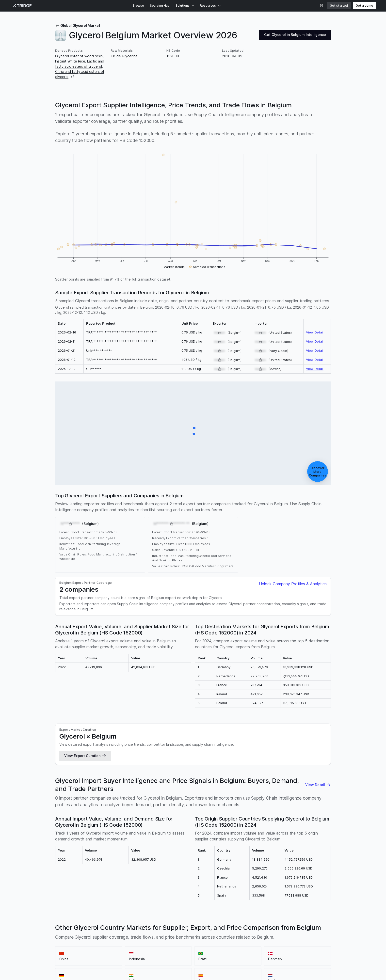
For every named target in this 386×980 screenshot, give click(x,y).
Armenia (118, 774)
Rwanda (246, 790)
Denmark (158, 753)
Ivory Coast (164, 779)
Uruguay (78, 774)
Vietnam (284, 769)
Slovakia (273, 764)
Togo (287, 764)
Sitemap (69, 945)
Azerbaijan (267, 769)
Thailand (89, 759)
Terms (54, 945)
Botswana (161, 769)
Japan (104, 764)
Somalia (299, 790)
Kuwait (160, 784)
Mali (79, 790)
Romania (105, 759)
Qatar (233, 790)
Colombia (312, 753)
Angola (132, 774)
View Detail (315, 214)
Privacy (40, 945)
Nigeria (140, 790)
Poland (75, 759)
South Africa (176, 759)
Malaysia (234, 753)
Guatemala (310, 779)
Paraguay (238, 769)
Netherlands (215, 753)
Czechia (62, 764)
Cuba (199, 779)
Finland (262, 759)
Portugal (138, 764)
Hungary (227, 764)
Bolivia (288, 774)
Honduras (63, 784)
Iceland (79, 784)
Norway (61, 769)
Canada (121, 759)
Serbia (204, 769)
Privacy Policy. (21, 973)
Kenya (316, 759)
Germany (175, 753)
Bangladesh (209, 774)
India (188, 753)
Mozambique (107, 790)
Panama (220, 790)
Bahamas (144, 769)
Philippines (194, 764)
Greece (76, 769)
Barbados (190, 774)
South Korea (154, 759)
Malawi (89, 790)
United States (254, 753)
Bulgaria (135, 759)
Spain (198, 753)
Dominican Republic (222, 779)
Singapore (197, 759)
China (116, 753)
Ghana (266, 779)
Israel (91, 774)
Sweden (211, 764)
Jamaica (93, 784)
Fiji (257, 779)
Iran (318, 764)
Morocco (273, 784)
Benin (276, 774)
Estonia (191, 769)
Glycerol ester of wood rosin (79, 56)
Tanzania (114, 795)
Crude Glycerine (124, 56)
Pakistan (242, 764)
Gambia (280, 779)
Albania (103, 774)
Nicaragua (156, 790)
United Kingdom (84, 764)
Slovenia (62, 774)
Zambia (165, 795)
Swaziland (83, 795)
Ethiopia (246, 779)
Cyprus (177, 769)
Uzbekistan (148, 795)
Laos (192, 784)
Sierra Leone (265, 790)
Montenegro (308, 784)
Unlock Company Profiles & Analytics (293, 368)
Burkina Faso (231, 774)
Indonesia (130, 753)
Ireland (117, 769)
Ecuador (258, 764)
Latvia (249, 759)
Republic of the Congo (134, 779)
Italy (299, 753)
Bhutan (301, 774)
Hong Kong (120, 764)
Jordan (108, 784)
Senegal (284, 790)
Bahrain (249, 774)
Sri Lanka (205, 784)
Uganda (130, 795)
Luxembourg (253, 784)
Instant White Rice (70, 61)
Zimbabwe (181, 795)
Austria (104, 769)
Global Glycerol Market (78, 25)
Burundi (263, 774)
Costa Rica (184, 779)
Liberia (220, 784)
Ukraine (276, 759)
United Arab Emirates (225, 759)
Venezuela (220, 769)
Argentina (301, 759)
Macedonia (64, 790)
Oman (207, 790)
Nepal (171, 790)
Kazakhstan (177, 784)
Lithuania (176, 764)
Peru (288, 759)
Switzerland (157, 764)
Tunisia (314, 769)
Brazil (145, 753)
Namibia (126, 790)
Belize (314, 774)
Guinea (294, 779)
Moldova (289, 784)
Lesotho (234, 784)
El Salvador (64, 795)
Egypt (129, 769)
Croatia (90, 769)
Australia (299, 769)
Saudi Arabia (303, 764)
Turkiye (287, 753)
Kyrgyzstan (125, 784)
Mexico (61, 759)
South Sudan (318, 790)
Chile (252, 769)
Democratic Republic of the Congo (84, 779)
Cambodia (144, 784)
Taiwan (99, 795)
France (273, 753)
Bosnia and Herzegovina (160, 774)
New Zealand (189, 790)
